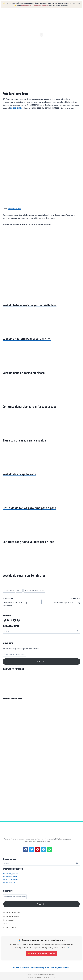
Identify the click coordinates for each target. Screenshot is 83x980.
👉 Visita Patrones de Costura (42, 953)
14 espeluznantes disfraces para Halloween (21, 602)
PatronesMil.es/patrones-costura (35, 6)
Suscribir (41, 662)
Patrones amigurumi (40, 968)
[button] (41, 35)
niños (19, 591)
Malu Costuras (15, 209)
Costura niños (9, 591)
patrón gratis (16, 108)
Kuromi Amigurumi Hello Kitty (62, 600)
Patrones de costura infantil (34, 591)
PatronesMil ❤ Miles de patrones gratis (42, 978)
